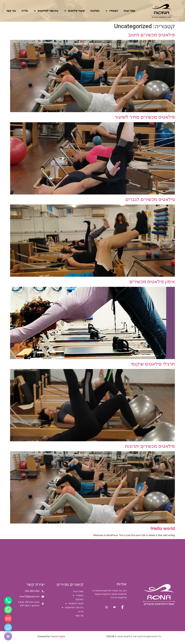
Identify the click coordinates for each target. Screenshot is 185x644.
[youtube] (114, 608)
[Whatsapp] (8, 610)
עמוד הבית (129, 11)
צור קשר (11, 11)
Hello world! (163, 528)
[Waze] (8, 628)
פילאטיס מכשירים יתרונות (150, 446)
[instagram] (105, 608)
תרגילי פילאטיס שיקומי (153, 364)
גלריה (25, 11)
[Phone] (8, 601)
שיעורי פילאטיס (74, 11)
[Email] (8, 619)
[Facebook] (122, 608)
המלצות (95, 11)
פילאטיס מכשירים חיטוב (152, 35)
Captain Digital (58, 636)
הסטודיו (112, 11)
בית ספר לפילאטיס (46, 11)
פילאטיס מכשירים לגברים (150, 199)
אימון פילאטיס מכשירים (152, 282)
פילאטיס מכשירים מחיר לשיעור (145, 117)
